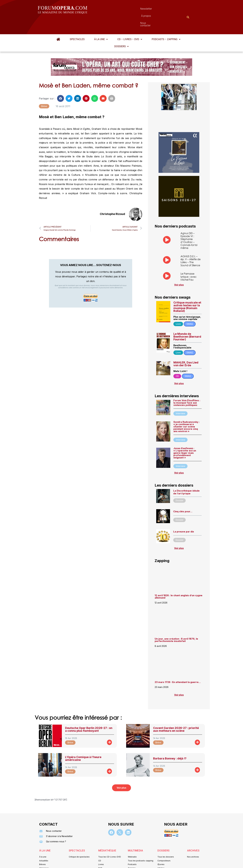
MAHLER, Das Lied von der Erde (186, 349)
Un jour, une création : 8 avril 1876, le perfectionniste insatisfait (176, 625)
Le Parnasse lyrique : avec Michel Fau (189, 261)
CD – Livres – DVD (130, 24)
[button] (101, 24)
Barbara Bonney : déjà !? (170, 743)
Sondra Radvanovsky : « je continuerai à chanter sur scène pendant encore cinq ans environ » (187, 411)
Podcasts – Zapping (166, 24)
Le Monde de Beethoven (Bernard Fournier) (187, 321)
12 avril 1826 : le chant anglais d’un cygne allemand (179, 581)
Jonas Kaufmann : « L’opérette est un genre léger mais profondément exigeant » (185, 438)
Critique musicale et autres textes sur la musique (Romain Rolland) (187, 292)
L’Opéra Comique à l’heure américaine (83, 743)
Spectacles (77, 24)
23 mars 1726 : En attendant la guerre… (178, 667)
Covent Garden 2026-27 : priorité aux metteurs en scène (176, 714)
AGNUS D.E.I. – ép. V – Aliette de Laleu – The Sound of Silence (191, 246)
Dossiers (122, 31)
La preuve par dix (184, 516)
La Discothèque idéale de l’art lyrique (186, 477)
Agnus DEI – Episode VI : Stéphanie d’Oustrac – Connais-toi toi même (189, 225)
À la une (101, 24)
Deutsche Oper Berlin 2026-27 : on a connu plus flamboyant (89, 714)
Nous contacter (156, 10)
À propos (135, 10)
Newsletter (117, 10)
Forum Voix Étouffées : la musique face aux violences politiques (187, 388)
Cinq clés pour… (183, 496)
